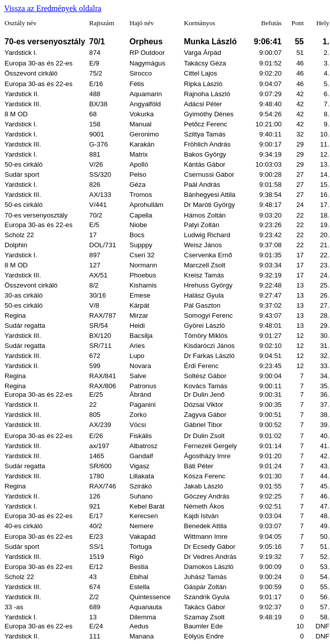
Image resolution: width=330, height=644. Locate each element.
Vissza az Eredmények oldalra (53, 8)
